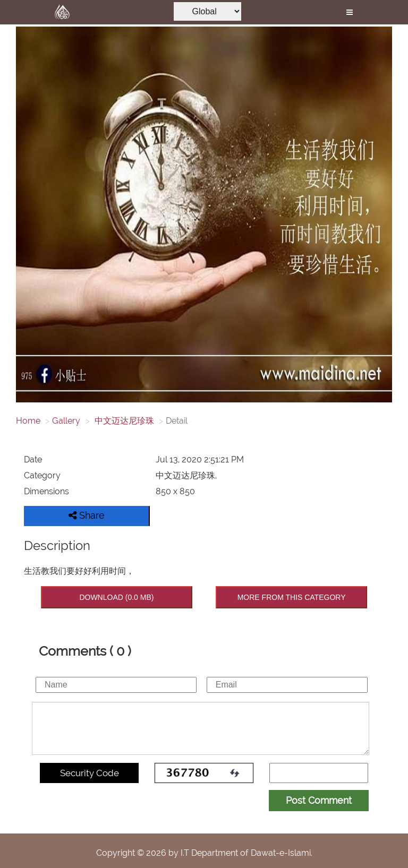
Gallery (66, 421)
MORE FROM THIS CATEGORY (292, 597)
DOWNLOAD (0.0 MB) (116, 597)
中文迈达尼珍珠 (123, 421)
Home (28, 421)
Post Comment (319, 800)
